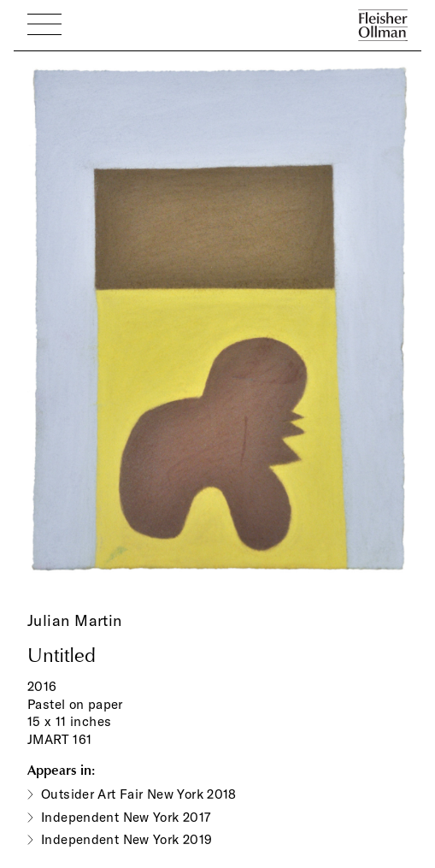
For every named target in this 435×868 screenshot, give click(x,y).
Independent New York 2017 (126, 817)
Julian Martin (75, 620)
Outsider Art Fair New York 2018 (139, 794)
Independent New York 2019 (127, 839)
